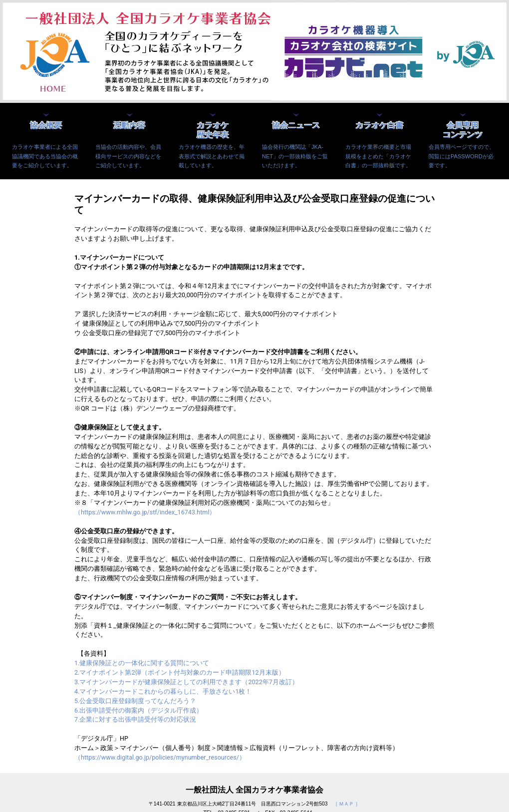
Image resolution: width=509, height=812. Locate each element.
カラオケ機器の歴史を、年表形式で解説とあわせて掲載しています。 (212, 156)
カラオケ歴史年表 (213, 130)
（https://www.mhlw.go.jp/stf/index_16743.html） (145, 512)
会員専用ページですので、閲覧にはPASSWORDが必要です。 (462, 156)
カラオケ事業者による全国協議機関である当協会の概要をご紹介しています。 (45, 156)
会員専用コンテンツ (463, 130)
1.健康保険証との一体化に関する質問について (142, 663)
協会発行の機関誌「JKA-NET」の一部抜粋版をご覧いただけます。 (295, 156)
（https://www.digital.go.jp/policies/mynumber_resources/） (160, 757)
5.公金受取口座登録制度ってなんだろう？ (135, 701)
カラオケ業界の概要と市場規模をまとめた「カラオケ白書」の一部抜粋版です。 (378, 156)
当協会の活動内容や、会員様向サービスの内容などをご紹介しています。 (128, 156)
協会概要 (46, 126)
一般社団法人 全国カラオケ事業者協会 (254, 790)
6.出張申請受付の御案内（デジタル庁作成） (138, 710)
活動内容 (129, 126)
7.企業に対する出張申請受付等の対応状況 (135, 719)
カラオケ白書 (379, 126)
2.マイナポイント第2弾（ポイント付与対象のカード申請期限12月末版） (180, 672)
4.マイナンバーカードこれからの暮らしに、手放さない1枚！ (163, 691)
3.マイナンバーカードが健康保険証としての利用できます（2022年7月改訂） (186, 682)
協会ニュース (296, 126)
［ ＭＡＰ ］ (347, 804)
